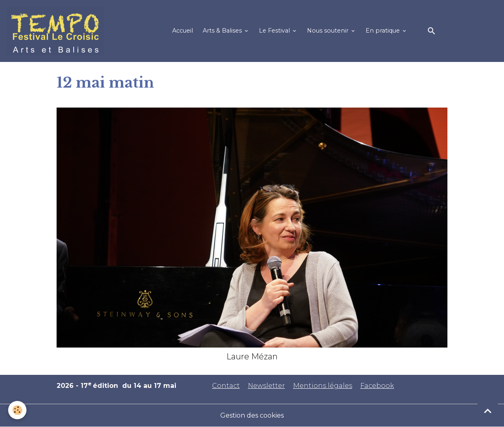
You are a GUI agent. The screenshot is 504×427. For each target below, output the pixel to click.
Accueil (183, 31)
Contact (226, 386)
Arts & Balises (223, 31)
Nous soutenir (329, 31)
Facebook (377, 386)
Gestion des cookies (252, 415)
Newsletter (266, 386)
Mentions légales (323, 386)
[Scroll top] (488, 411)
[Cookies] (17, 410)
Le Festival (275, 31)
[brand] (57, 31)
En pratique (383, 31)
